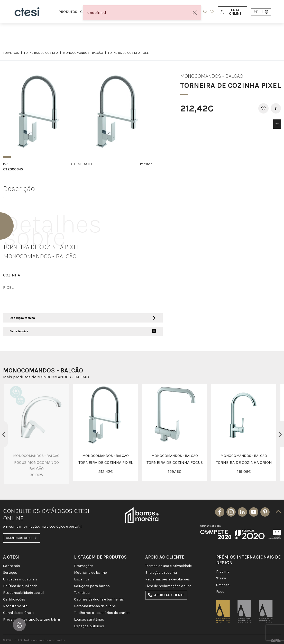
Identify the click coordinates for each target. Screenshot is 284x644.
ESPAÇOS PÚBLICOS (89, 626)
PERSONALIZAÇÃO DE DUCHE (95, 606)
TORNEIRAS (11, 53)
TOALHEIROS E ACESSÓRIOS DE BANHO (102, 613)
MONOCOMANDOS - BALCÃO (83, 53)
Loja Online (231, 12)
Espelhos (82, 579)
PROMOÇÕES (84, 566)
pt (261, 12)
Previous (4, 434)
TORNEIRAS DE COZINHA (41, 53)
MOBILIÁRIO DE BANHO (90, 573)
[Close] (195, 13)
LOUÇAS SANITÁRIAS (89, 620)
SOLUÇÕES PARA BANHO (92, 586)
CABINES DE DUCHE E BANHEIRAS (99, 599)
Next (280, 434)
